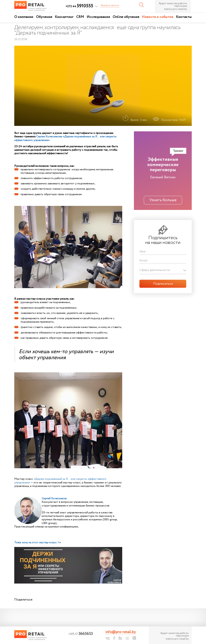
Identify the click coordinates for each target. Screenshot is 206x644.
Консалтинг (64, 17)
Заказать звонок (110, 5)
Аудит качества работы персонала (173, 5)
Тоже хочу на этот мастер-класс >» (38, 543)
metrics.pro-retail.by (176, 9)
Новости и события (158, 17)
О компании (24, 17)
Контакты (184, 17)
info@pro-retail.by (121, 632)
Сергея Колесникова (49, 137)
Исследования (98, 17)
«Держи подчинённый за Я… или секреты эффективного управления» (60, 481)
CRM (80, 17)
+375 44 (79, 6)
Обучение (44, 17)
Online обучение (126, 17)
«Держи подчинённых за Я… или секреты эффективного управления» (65, 138)
